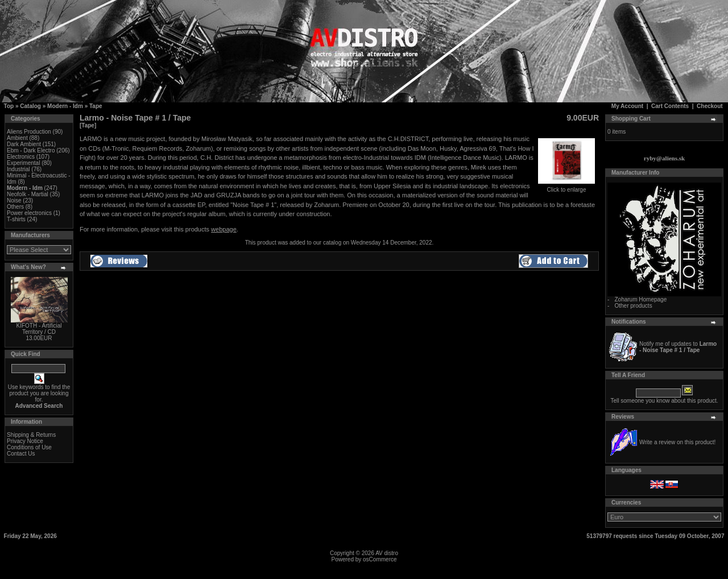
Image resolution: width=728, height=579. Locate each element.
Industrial (18, 169)
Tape (96, 106)
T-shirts (16, 219)
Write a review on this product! (677, 442)
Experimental (23, 163)
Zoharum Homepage (640, 299)
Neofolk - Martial (28, 194)
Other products (633, 306)
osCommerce (380, 559)
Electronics (21, 157)
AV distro (387, 553)
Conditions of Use (29, 447)
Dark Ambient (24, 144)
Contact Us (21, 454)
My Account (627, 106)
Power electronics (29, 213)
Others (15, 207)
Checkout (710, 106)
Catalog (30, 106)
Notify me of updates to (678, 347)
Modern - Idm (65, 106)
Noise (14, 200)
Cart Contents (670, 106)
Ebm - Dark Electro (31, 150)
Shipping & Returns (31, 435)
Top (9, 106)
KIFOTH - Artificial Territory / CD (39, 329)
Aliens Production (29, 132)
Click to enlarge (566, 187)
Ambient (17, 138)
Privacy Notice (25, 441)
